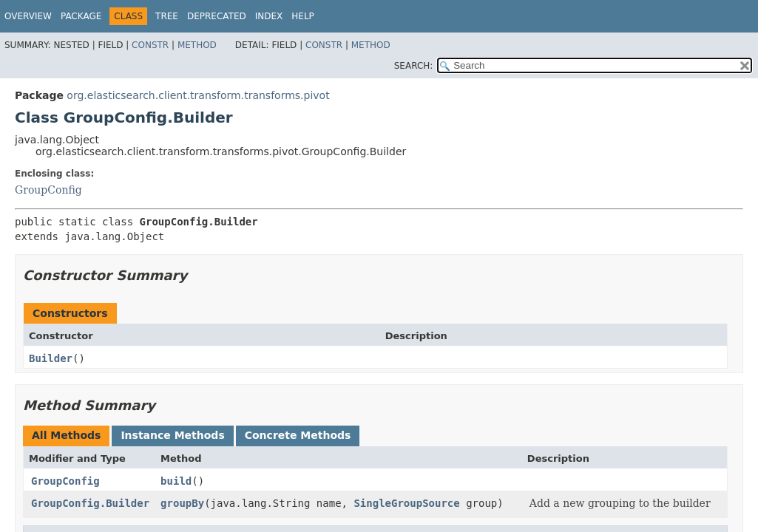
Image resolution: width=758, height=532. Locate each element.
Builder (51, 358)
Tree (167, 16)
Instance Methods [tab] (172, 435)
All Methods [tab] (66, 435)
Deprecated (217, 16)
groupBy (182, 503)
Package (81, 16)
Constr (150, 45)
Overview (28, 16)
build (176, 481)
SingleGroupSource (406, 503)
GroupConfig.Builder (90, 503)
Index (269, 16)
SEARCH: (414, 66)
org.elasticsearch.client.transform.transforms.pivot (198, 95)
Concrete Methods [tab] (298, 435)
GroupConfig (48, 190)
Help (303, 16)
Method (197, 45)
